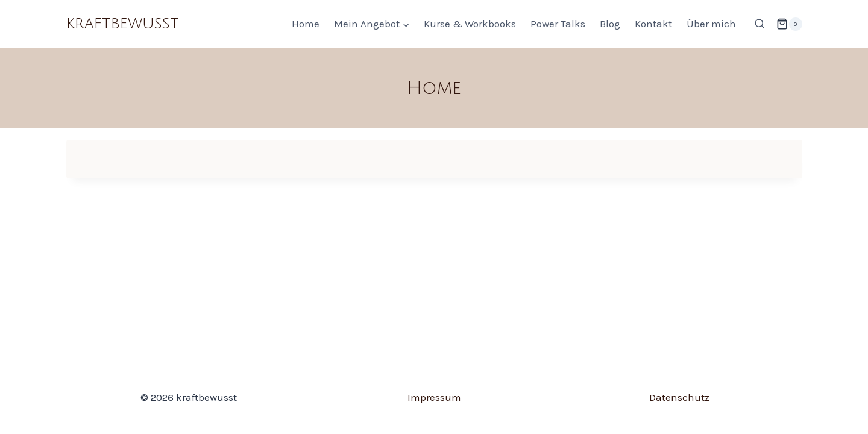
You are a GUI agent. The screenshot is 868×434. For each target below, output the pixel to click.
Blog (610, 24)
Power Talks (558, 24)
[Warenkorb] (789, 24)
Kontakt (653, 24)
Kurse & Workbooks (470, 24)
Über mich (711, 24)
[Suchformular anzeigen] (759, 24)
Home (306, 24)
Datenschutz (679, 397)
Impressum (434, 397)
